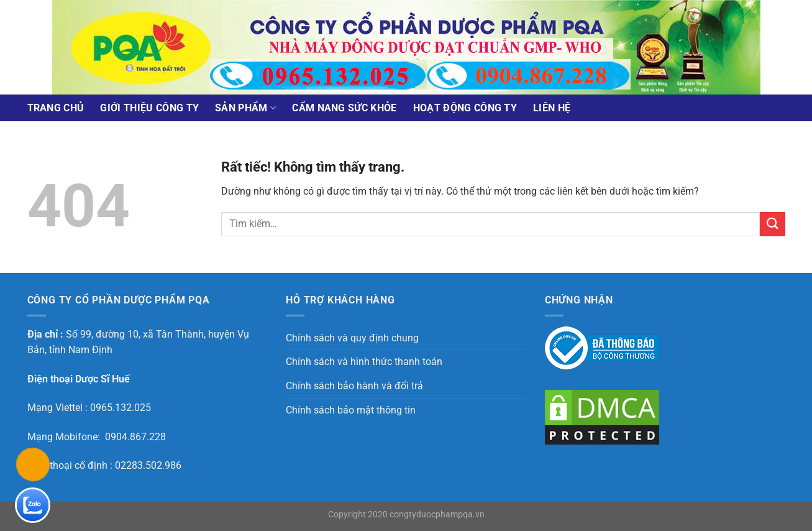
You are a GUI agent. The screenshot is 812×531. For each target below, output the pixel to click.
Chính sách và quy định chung (352, 338)
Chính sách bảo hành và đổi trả (354, 386)
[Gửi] (772, 224)
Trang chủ (56, 108)
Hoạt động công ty (465, 108)
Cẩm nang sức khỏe (344, 108)
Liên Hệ (552, 108)
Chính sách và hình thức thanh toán (364, 362)
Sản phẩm (245, 108)
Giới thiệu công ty (149, 108)
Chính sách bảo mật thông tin (351, 410)
